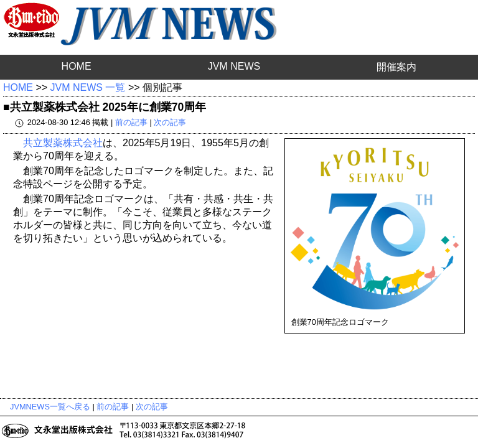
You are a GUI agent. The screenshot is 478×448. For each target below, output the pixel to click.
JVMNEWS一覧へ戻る (50, 407)
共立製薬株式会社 (63, 143)
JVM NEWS (234, 66)
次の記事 (170, 122)
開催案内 (396, 67)
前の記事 (131, 122)
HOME (77, 66)
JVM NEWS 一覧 (88, 87)
